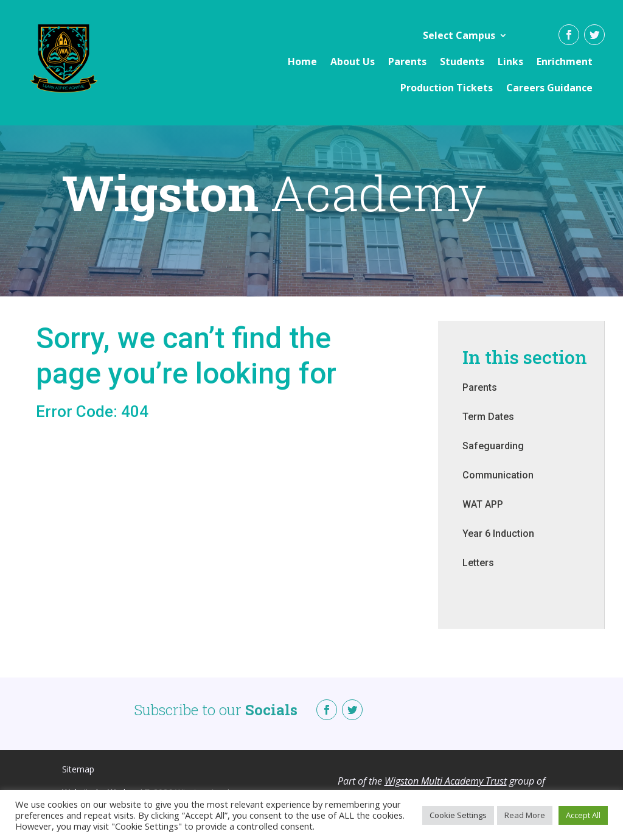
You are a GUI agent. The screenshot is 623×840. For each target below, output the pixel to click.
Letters (478, 575)
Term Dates (488, 429)
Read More (525, 815)
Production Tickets (447, 88)
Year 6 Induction (498, 546)
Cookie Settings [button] (458, 815)
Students (462, 61)
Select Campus (459, 35)
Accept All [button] (583, 815)
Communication (498, 487)
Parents (407, 61)
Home (302, 61)
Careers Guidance (549, 88)
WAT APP (483, 516)
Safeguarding (493, 458)
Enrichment (565, 61)
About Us (353, 61)
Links (510, 61)
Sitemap (78, 781)
